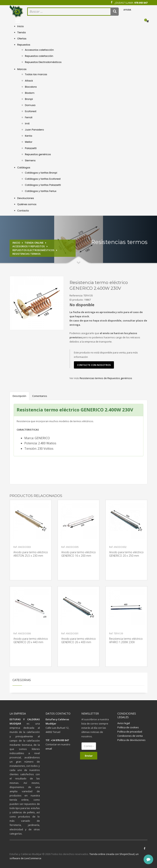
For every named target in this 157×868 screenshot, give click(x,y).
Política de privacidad (130, 732)
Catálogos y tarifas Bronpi (41, 173)
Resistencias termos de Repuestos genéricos (106, 378)
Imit (27, 124)
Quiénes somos (27, 204)
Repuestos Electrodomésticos (43, 62)
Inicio (20, 26)
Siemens (30, 160)
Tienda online (34, 243)
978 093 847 (141, 3)
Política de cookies (128, 727)
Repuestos (24, 45)
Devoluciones (26, 198)
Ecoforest (31, 111)
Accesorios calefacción (39, 50)
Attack (29, 81)
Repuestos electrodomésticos (33, 250)
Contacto (23, 211)
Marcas (22, 69)
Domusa (30, 105)
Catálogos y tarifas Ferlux (41, 191)
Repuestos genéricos (38, 154)
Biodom (30, 93)
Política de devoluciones (131, 740)
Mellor (29, 142)
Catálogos (24, 168)
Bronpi (29, 99)
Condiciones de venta (130, 736)
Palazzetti (31, 148)
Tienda (21, 32)
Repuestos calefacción (39, 56)
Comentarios (40, 396)
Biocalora (31, 87)
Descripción (19, 396)
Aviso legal (124, 723)
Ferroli (29, 117)
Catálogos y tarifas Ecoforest (43, 179)
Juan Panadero (34, 130)
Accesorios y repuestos (29, 246)
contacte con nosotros (94, 365)
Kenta (29, 136)
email (49, 749)
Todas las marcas (36, 74)
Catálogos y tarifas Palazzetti (43, 185)
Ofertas (22, 39)
